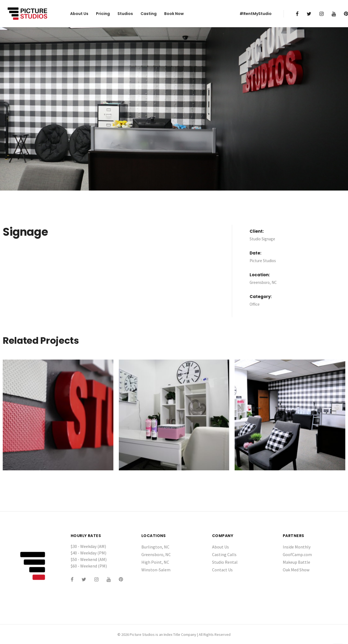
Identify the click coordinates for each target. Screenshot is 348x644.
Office (255, 304)
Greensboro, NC (156, 554)
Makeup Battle (296, 562)
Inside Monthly (297, 547)
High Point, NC (155, 562)
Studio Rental (225, 562)
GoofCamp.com (297, 554)
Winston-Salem (156, 570)
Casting (149, 14)
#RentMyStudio (256, 14)
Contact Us (222, 570)
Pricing (103, 14)
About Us (79, 14)
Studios (125, 14)
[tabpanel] (174, 109)
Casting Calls (224, 554)
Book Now (174, 14)
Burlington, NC (155, 547)
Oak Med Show (296, 570)
